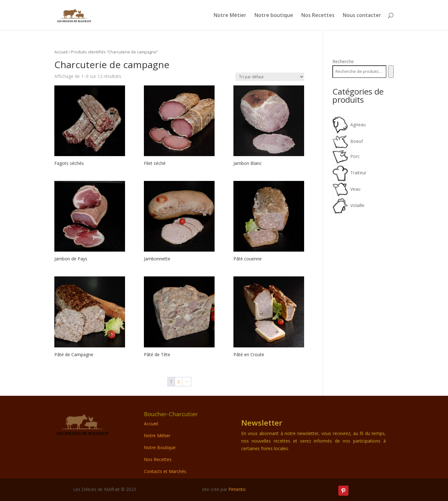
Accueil (61, 52)
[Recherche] (391, 72)
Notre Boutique (160, 447)
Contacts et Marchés (165, 471)
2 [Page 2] (178, 381)
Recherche (343, 61)
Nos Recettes (318, 16)
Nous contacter (362, 16)
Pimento (237, 489)
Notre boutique (274, 16)
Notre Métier (230, 16)
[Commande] (270, 77)
